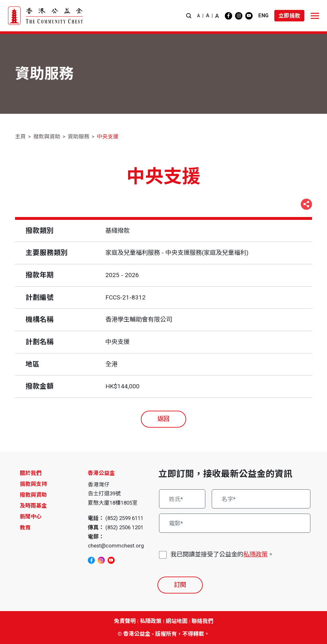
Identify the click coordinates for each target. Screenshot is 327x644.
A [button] (198, 16)
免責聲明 (125, 621)
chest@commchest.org (116, 546)
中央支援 (108, 136)
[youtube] (249, 16)
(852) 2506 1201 (124, 527)
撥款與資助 (47, 136)
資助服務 (79, 136)
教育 (25, 528)
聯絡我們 (202, 621)
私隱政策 (255, 554)
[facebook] (228, 16)
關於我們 (31, 473)
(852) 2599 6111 (124, 518)
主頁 (20, 136)
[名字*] (261, 499)
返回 (163, 419)
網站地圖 (177, 621)
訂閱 (180, 585)
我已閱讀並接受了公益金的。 (222, 555)
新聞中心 (31, 516)
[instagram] (239, 16)
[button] (189, 16)
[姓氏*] (182, 499)
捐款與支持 (33, 484)
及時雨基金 (33, 506)
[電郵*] (235, 523)
